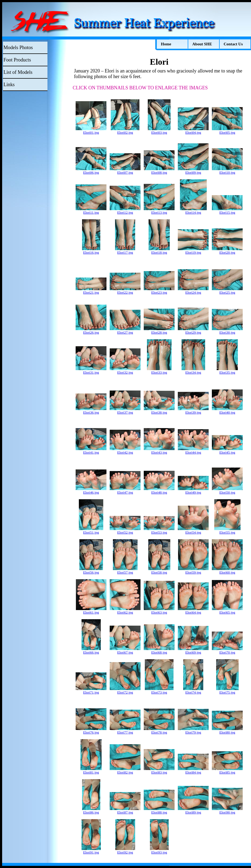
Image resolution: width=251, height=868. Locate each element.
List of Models (18, 72)
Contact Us (233, 44)
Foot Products (17, 60)
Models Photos (18, 48)
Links (9, 85)
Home (166, 44)
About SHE (202, 44)
